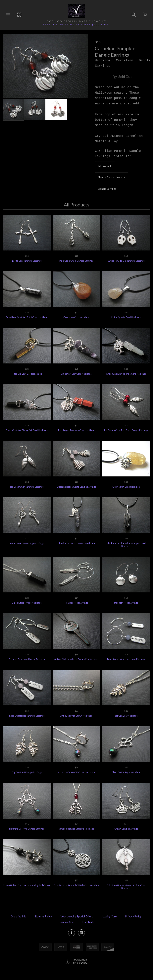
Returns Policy (44, 916)
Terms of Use (66, 922)
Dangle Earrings (107, 189)
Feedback (88, 922)
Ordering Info (19, 916)
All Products (105, 166)
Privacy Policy (133, 916)
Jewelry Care (109, 916)
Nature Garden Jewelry (111, 177)
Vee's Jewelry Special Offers (77, 916)
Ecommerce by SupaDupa (80, 962)
